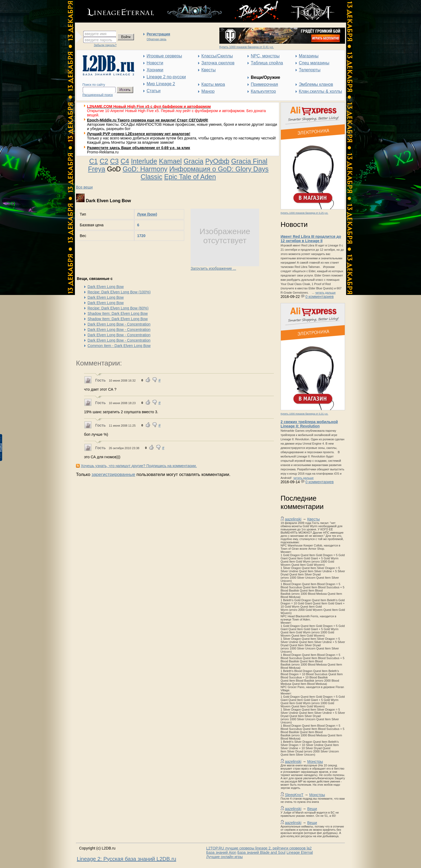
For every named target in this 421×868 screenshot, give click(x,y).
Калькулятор (263, 91)
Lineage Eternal (300, 852)
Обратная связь (157, 39)
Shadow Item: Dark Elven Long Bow (118, 313)
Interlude (144, 161)
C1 (93, 161)
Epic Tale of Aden (190, 177)
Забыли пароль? (105, 45)
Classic (152, 177)
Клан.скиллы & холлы (320, 91)
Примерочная (264, 84)
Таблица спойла (267, 63)
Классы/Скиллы (217, 56)
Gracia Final (249, 161)
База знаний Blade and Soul (261, 852)
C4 (125, 161)
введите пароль (99, 40)
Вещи (312, 809)
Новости (155, 63)
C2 (104, 161)
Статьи (154, 91)
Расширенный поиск (98, 95)
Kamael (170, 161)
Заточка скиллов (218, 63)
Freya (97, 169)
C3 (114, 161)
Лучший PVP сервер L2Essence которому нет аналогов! (139, 134)
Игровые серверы (164, 56)
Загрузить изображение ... (213, 268)
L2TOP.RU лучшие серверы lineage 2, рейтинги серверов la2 (259, 848)
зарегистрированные (113, 474)
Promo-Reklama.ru (103, 152)
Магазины (309, 56)
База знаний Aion (221, 852)
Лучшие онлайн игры (224, 857)
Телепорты (310, 70)
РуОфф (217, 161)
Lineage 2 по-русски (166, 77)
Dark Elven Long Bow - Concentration (119, 324)
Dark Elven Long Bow (106, 287)
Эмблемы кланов (316, 84)
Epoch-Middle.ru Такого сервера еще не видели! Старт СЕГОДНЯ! (148, 120)
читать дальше (325, 293)
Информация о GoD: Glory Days (219, 169)
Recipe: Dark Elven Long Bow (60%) (118, 308)
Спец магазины (314, 63)
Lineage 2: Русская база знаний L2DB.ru (126, 859)
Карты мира (213, 84)
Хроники (155, 70)
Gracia (194, 161)
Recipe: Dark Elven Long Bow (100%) (119, 292)
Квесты (208, 70)
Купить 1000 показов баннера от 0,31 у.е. (304, 414)
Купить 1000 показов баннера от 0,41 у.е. (247, 47)
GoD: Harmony (145, 169)
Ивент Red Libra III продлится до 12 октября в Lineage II (311, 239)
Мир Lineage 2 (161, 84)
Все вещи (84, 187)
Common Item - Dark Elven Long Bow (119, 346)
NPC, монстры (265, 56)
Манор (208, 91)
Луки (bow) (147, 214)
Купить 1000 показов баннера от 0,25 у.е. (304, 213)
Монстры (315, 762)
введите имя (96, 34)
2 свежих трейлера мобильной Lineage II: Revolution (309, 424)
